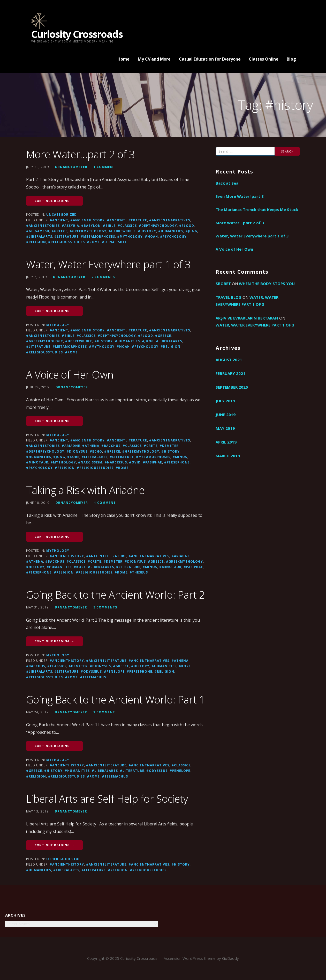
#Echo (96, 451)
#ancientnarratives (170, 220)
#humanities (171, 231)
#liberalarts (39, 236)
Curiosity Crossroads (77, 34)
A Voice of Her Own (70, 375)
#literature (66, 236)
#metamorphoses (98, 236)
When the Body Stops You (267, 284)
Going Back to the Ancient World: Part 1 (116, 699)
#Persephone (177, 462)
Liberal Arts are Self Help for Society (107, 799)
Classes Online (264, 59)
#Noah (151, 236)
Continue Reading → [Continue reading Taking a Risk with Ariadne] (55, 537)
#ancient (59, 220)
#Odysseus (91, 671)
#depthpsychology (158, 226)
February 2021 (230, 373)
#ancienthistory (88, 220)
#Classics (127, 226)
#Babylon (91, 226)
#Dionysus (77, 451)
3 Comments (105, 607)
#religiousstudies (66, 242)
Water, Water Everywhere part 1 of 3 (109, 264)
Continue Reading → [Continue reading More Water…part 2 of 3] (55, 201)
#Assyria (70, 226)
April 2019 (226, 442)
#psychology (173, 236)
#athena (91, 446)
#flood (187, 226)
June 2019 (226, 415)
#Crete (151, 446)
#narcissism (90, 462)
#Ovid (135, 462)
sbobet (223, 284)
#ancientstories (43, 226)
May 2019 (225, 428)
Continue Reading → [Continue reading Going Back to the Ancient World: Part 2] (55, 641)
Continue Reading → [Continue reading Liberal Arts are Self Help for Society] (55, 845)
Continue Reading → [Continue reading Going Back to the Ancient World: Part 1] (55, 746)
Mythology (58, 325)
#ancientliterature (127, 220)
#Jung (191, 231)
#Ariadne (71, 446)
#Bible (109, 226)
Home (123, 59)
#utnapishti (114, 242)
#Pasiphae (152, 462)
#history (147, 231)
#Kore (73, 457)
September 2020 (232, 387)
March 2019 (228, 456)
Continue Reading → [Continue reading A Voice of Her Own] (55, 421)
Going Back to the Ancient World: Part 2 (116, 595)
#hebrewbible (122, 231)
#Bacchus (111, 446)
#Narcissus (116, 462)
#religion (36, 242)
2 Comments (103, 277)
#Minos (180, 457)
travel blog (229, 297)
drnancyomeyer (71, 167)
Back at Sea (227, 183)
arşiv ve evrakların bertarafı (247, 318)
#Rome (93, 242)
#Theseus (139, 572)
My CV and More (154, 59)
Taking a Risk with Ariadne (85, 490)
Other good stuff (64, 859)
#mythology (130, 236)
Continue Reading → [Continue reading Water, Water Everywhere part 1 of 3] (55, 311)
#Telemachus (93, 677)
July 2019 (225, 401)
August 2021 (229, 360)
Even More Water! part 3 (240, 196)
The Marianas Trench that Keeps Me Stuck (257, 209)
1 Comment (104, 167)
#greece (59, 231)
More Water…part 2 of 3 (81, 154)
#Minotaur (37, 462)
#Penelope (114, 671)
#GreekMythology (88, 231)
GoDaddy (230, 958)
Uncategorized (62, 214)
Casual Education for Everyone (210, 59)
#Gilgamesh (38, 231)
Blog (291, 59)
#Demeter (169, 446)
